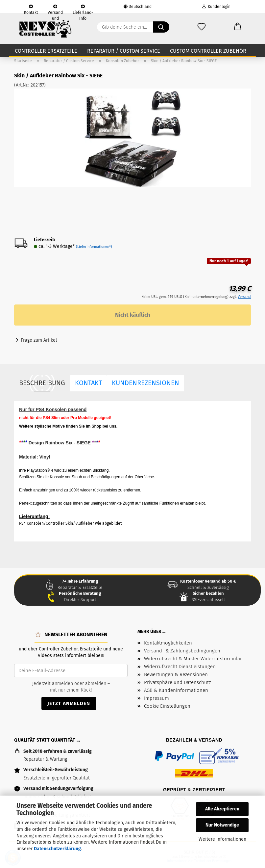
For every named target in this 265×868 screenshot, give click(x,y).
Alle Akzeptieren (222, 809)
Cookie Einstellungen (167, 706)
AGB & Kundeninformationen (176, 690)
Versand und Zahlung (55, 9)
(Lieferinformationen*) (94, 247)
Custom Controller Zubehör (208, 51)
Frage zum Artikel (39, 340)
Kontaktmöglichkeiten (168, 643)
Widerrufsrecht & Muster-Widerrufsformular (193, 659)
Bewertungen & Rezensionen (176, 674)
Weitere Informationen (222, 839)
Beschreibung (42, 383)
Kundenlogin (216, 7)
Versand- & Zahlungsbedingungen (182, 651)
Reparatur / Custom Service (124, 51)
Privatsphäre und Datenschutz (177, 682)
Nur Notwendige (222, 825)
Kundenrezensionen (145, 383)
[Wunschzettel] (202, 27)
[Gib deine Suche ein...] (161, 27)
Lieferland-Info (83, 9)
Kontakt (31, 9)
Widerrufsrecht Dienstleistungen (180, 667)
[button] (238, 27)
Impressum (157, 698)
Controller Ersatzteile (46, 51)
